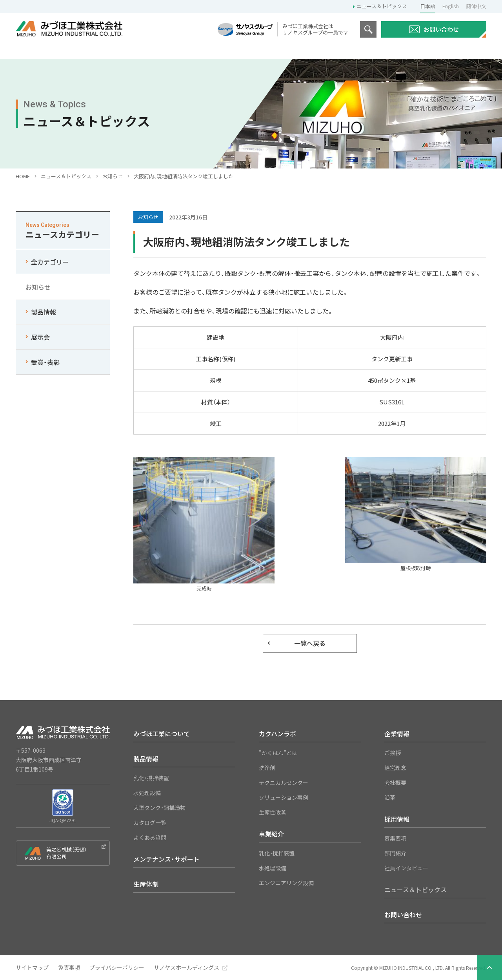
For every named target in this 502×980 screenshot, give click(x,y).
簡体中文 (476, 6)
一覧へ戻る (310, 643)
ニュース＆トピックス (382, 6)
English (451, 6)
